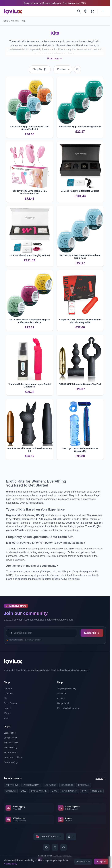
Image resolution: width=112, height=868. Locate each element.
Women (15, 21)
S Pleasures (11, 791)
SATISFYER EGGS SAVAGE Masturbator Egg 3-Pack (80, 257)
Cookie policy (11, 864)
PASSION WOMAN (31, 785)
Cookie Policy (10, 738)
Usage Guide (64, 703)
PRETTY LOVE (12, 785)
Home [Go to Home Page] (5, 21)
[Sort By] (63, 69)
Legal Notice (10, 733)
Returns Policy (11, 752)
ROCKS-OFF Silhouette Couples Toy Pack (80, 384)
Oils (6, 698)
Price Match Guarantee (68, 708)
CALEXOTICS (67, 785)
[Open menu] (103, 11)
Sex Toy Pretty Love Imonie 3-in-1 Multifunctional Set (30, 192)
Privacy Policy (10, 748)
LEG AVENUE (50, 785)
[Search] (79, 11)
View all (101, 778)
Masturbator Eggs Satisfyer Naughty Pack (80, 127)
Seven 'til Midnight (70, 791)
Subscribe (92, 633)
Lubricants (9, 693)
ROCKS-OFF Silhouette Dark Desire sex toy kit (30, 450)
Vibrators (8, 688)
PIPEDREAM (84, 785)
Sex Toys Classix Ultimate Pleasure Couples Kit (80, 450)
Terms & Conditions (13, 757)
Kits (23, 21)
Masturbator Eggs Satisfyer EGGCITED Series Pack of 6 (30, 128)
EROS (54, 791)
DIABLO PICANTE (39, 791)
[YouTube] (64, 847)
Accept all (101, 862)
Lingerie (8, 708)
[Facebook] (46, 847)
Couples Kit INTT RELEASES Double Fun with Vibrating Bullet (80, 321)
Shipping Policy (11, 743)
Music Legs (97, 791)
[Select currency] (71, 837)
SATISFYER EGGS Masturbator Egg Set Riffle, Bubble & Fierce (30, 321)
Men (6, 718)
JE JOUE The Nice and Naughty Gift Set (30, 255)
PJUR (85, 791)
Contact (61, 698)
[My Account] (86, 11)
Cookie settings (11, 762)
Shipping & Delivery (67, 688)
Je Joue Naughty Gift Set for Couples (80, 191)
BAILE (23, 791)
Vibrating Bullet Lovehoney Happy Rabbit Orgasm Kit (30, 385)
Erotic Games (10, 703)
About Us (62, 693)
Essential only (83, 862)
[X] (55, 847)
